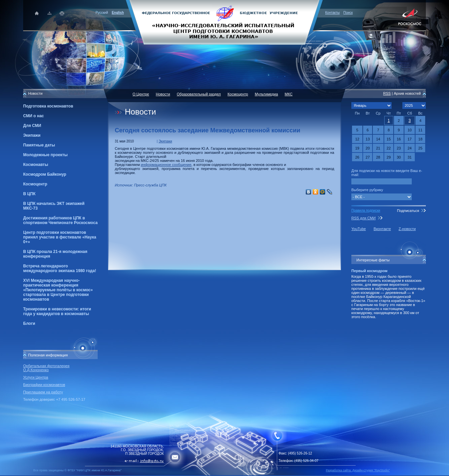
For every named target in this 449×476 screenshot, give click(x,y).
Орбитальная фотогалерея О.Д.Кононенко (46, 368)
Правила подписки (366, 210)
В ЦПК (29, 194)
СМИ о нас (34, 116)
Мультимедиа (266, 94)
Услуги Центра (36, 377)
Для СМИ (32, 126)
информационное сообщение (166, 165)
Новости (163, 94)
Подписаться (408, 211)
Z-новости (407, 229)
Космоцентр (35, 184)
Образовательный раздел (199, 94)
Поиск (348, 13)
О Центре (141, 94)
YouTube (359, 229)
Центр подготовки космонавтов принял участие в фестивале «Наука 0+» (60, 237)
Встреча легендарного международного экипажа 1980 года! (60, 268)
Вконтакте (382, 229)
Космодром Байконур (45, 174)
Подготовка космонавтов (48, 106)
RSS (387, 93)
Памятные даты (39, 145)
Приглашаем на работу (43, 392)
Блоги (29, 323)
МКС (288, 94)
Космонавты (36, 165)
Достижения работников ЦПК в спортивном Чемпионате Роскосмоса (60, 220)
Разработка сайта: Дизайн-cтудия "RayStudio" (358, 470)
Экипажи (32, 135)
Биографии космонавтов (44, 385)
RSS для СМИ (363, 218)
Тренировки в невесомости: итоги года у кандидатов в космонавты (57, 311)
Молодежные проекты (45, 155)
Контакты (332, 13)
